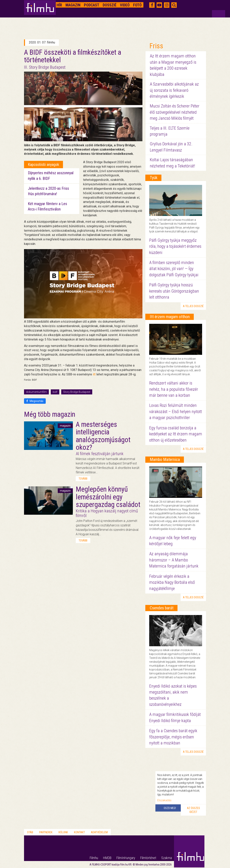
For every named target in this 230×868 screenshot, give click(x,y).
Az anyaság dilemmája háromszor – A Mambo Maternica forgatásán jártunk (174, 560)
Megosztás (35, 401)
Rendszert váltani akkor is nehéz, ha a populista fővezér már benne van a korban (174, 389)
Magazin (73, 5)
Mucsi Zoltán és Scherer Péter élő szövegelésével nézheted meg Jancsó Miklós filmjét (175, 112)
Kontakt (79, 832)
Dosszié (110, 5)
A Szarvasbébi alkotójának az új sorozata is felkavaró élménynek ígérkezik (174, 90)
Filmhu (94, 858)
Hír (59, 5)
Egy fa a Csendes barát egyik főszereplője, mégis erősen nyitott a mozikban (173, 737)
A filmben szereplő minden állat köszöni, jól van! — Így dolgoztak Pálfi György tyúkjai (174, 269)
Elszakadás (164, 800)
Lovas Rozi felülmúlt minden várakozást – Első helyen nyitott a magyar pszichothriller (176, 411)
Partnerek (46, 832)
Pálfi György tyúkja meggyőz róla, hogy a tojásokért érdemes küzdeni (175, 246)
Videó (125, 5)
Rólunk (63, 832)
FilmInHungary (126, 858)
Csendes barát (162, 608)
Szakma (167, 858)
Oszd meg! (170, 808)
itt (94, 374)
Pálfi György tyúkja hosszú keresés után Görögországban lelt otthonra (174, 291)
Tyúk (154, 178)
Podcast (92, 5)
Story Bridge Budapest (77, 392)
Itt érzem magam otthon (170, 317)
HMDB (107, 858)
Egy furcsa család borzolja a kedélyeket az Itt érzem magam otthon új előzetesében (176, 434)
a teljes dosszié (193, 306)
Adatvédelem (99, 832)
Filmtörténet (148, 858)
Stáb (30, 832)
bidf (55, 392)
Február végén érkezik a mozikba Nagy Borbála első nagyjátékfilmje (172, 582)
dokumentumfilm (36, 392)
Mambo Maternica (165, 460)
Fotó (137, 5)
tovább (83, 479)
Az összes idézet (193, 810)
